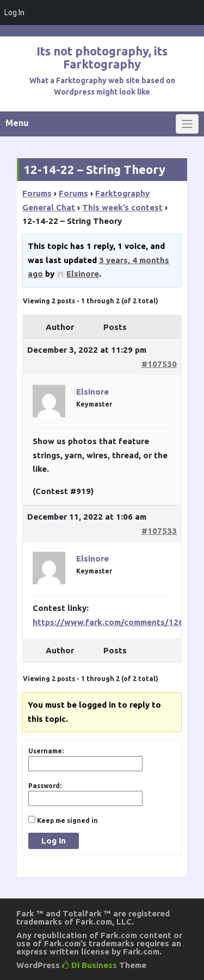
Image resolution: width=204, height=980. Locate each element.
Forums (37, 193)
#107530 (159, 364)
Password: (45, 786)
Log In (54, 841)
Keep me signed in (67, 820)
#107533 (159, 531)
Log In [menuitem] (14, 13)
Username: (46, 751)
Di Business (89, 965)
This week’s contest (122, 207)
